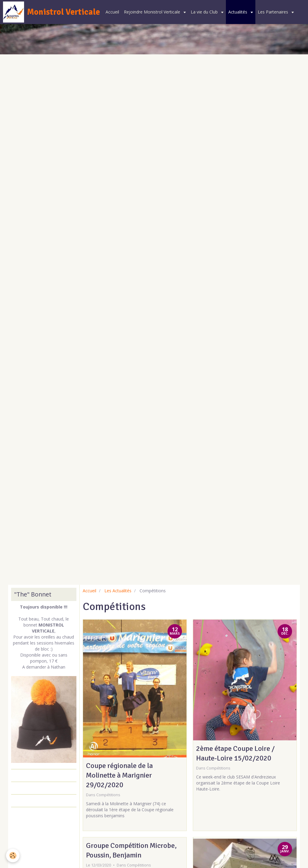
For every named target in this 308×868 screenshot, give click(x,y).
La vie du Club (205, 12)
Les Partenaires (274, 12)
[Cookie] (13, 856)
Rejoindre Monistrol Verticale (153, 12)
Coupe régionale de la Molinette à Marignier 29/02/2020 (119, 775)
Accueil (112, 12)
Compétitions (108, 795)
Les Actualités (118, 591)
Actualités (238, 12)
